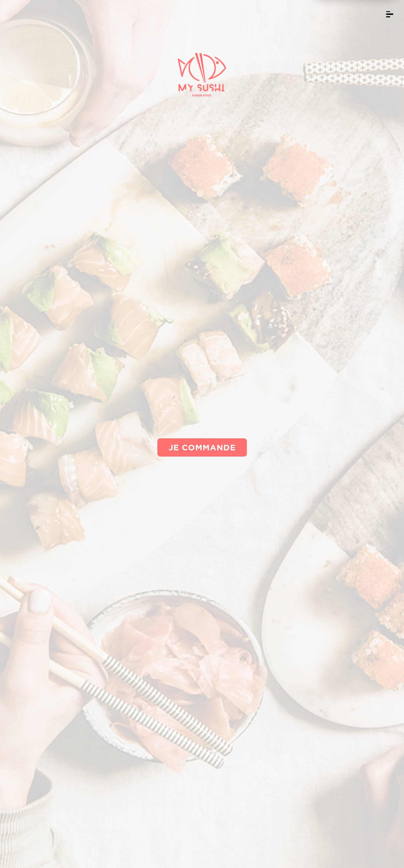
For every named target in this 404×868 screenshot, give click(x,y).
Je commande (202, 447)
